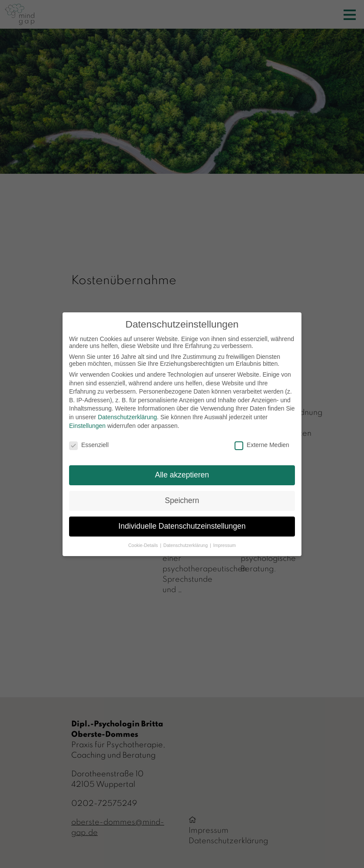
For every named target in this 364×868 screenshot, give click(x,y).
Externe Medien (262, 445)
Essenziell (89, 445)
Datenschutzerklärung (127, 417)
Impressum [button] (225, 545)
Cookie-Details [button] (144, 545)
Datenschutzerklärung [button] (186, 545)
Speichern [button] (182, 500)
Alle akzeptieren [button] (182, 475)
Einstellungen (87, 426)
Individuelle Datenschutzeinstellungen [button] (182, 526)
